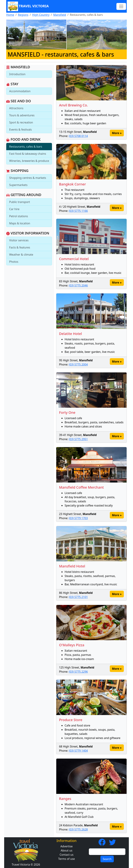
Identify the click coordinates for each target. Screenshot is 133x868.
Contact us (66, 855)
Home (10, 15)
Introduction (17, 74)
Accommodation (20, 91)
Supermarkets (18, 185)
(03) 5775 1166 (78, 211)
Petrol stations (19, 216)
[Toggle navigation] (121, 6)
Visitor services (19, 240)
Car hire (14, 209)
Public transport (20, 202)
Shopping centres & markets (28, 178)
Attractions (16, 108)
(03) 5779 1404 (78, 751)
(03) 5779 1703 (78, 518)
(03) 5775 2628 (78, 829)
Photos (14, 262)
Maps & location (20, 223)
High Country (41, 15)
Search (107, 859)
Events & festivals (20, 130)
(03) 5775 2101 (78, 597)
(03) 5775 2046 (78, 285)
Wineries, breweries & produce (29, 161)
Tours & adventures (22, 115)
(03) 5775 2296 (78, 672)
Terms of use (66, 859)
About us (66, 850)
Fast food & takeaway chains (28, 154)
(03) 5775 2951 (78, 439)
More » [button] (117, 133)
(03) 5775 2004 (78, 364)
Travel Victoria (28, 6)
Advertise (66, 846)
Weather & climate (21, 255)
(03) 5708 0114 (78, 136)
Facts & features (20, 247)
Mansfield (60, 15)
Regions (23, 15)
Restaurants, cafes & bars (26, 147)
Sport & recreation (21, 122)
